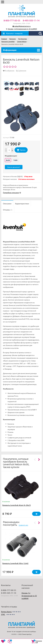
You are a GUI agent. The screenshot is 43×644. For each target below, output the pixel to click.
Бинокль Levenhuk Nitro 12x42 (15, 563)
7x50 (15, 160)
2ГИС (3, 614)
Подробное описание (11, 193)
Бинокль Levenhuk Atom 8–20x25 (17, 505)
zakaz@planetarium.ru (23, 26)
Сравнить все (23, 525)
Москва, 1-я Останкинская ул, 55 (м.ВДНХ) (22, 29)
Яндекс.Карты (6, 612)
